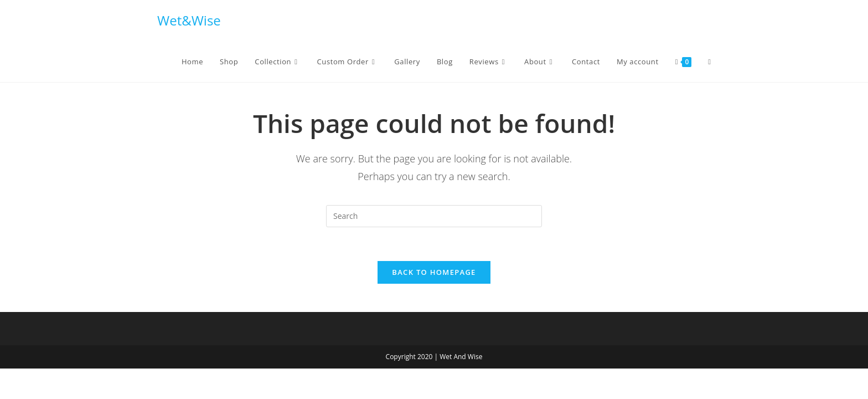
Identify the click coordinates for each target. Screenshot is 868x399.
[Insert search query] (434, 216)
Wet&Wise (189, 20)
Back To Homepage (434, 272)
